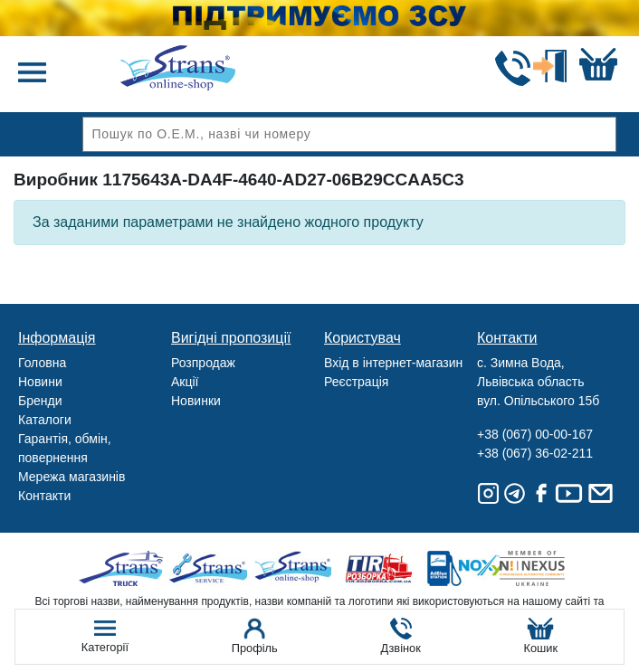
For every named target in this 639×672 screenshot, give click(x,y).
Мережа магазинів (72, 477)
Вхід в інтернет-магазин (393, 363)
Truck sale (127, 568)
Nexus (548, 568)
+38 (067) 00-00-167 (535, 434)
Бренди (40, 401)
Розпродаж (203, 363)
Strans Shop (296, 568)
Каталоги (45, 420)
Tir (380, 568)
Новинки (196, 401)
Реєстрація (356, 382)
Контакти (44, 496)
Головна (42, 363)
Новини (40, 382)
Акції (185, 382)
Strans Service (211, 568)
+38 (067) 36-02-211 (535, 453)
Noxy (464, 568)
